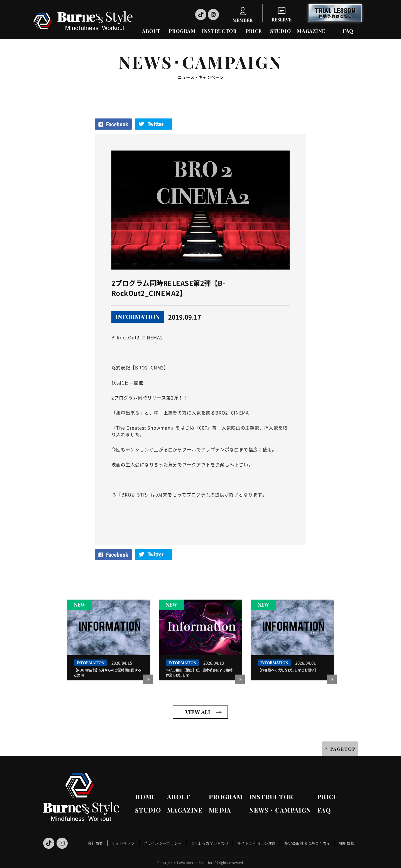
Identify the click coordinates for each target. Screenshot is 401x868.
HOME (145, 797)
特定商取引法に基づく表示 (307, 843)
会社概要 (95, 843)
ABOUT (151, 31)
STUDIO (280, 31)
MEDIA (220, 810)
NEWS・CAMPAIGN (280, 810)
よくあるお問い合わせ (210, 843)
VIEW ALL (198, 712)
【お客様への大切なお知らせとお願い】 (288, 670)
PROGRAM (182, 31)
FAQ (348, 31)
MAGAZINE (311, 31)
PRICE (254, 31)
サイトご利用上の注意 (256, 843)
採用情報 (347, 843)
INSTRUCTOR (219, 31)
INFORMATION (138, 317)
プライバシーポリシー (163, 843)
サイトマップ (123, 843)
